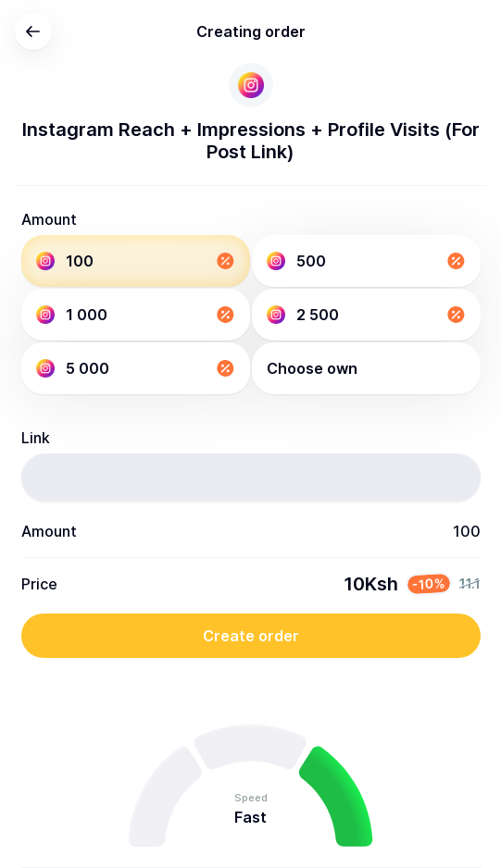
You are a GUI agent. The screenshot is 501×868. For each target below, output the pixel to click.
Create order (251, 636)
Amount (49, 219)
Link (36, 438)
